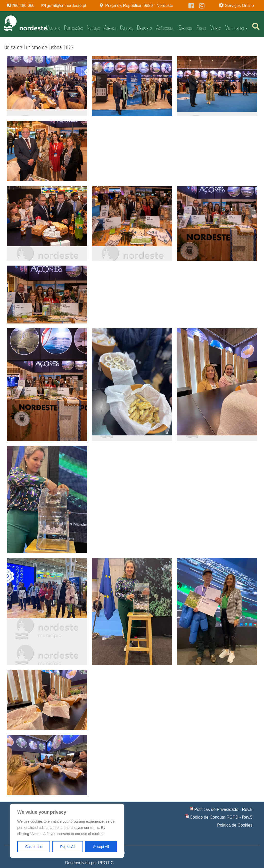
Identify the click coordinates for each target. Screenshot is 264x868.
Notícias (93, 28)
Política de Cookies (235, 825)
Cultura (126, 28)
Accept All (101, 847)
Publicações (73, 28)
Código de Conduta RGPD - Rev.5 (221, 817)
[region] (67, 831)
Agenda (110, 28)
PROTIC (106, 863)
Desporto (145, 28)
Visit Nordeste (236, 28)
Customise (34, 847)
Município (53, 28)
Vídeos (216, 28)
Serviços (186, 28)
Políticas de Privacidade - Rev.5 (224, 809)
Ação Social (165, 28)
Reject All (68, 847)
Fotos (201, 28)
